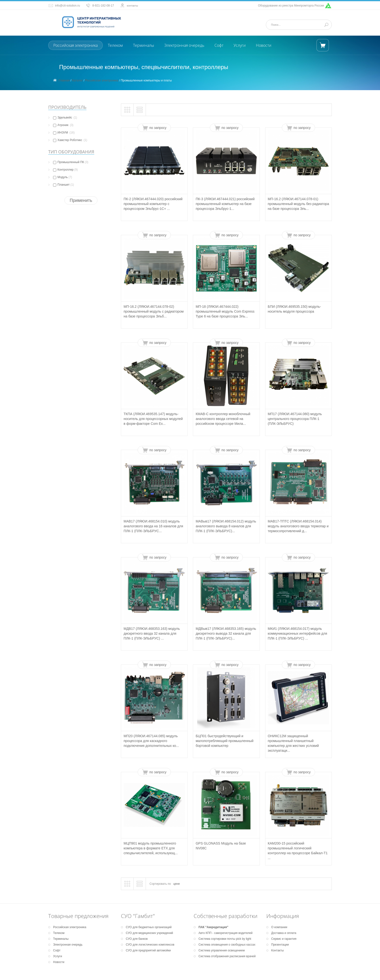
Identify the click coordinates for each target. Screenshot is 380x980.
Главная (64, 80)
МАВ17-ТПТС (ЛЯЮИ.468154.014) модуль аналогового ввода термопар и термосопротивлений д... (298, 526)
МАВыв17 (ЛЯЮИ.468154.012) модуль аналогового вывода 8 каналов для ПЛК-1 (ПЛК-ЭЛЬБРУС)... (226, 526)
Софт (219, 45)
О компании (279, 927)
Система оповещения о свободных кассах (227, 945)
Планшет (63, 185)
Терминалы (144, 45)
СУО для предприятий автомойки (148, 950)
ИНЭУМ (64, 133)
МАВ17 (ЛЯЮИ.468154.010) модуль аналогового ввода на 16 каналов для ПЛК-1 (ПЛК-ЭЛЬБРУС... (153, 526)
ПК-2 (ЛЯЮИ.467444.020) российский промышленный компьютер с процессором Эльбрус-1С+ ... (153, 204)
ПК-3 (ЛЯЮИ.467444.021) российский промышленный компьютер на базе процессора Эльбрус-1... (225, 204)
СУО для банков (137, 939)
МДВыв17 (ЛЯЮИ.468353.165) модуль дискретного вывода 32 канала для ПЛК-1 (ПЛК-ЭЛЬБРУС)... (226, 633)
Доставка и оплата (284, 933)
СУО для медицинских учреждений (149, 933)
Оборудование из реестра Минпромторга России (291, 6)
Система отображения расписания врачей (227, 956)
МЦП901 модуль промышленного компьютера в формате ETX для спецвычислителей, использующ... (151, 848)
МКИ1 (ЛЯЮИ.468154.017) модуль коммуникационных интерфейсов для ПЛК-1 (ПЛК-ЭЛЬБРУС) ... (297, 633)
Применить (81, 200)
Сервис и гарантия (284, 939)
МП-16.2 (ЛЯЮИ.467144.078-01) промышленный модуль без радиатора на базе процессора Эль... (298, 204)
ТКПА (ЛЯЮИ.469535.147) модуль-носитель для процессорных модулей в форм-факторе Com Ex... (153, 419)
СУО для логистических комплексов (150, 945)
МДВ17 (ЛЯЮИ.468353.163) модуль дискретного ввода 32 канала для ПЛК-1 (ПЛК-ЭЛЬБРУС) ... (152, 633)
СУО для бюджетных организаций (149, 927)
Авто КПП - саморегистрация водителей (226, 933)
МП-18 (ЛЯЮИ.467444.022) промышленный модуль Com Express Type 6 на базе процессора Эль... (225, 311)
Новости (264, 45)
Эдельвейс (65, 118)
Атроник (63, 125)
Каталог (78, 80)
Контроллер (65, 170)
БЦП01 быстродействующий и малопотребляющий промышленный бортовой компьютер (224, 741)
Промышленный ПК (71, 162)
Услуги (240, 45)
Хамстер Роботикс (70, 140)
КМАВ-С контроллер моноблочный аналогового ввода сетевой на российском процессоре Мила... (223, 419)
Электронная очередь (184, 45)
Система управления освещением (222, 950)
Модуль (63, 177)
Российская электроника (75, 45)
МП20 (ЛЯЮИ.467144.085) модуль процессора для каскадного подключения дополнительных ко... (151, 741)
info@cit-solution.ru (67, 6)
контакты (132, 6)
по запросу (158, 128)
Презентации (280, 945)
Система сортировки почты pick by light (225, 939)
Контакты (277, 950)
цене (177, 884)
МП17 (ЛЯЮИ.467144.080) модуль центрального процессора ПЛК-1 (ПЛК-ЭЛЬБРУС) (295, 419)
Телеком (115, 45)
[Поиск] (298, 25)
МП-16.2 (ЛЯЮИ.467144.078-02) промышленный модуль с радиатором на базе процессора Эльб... (154, 311)
